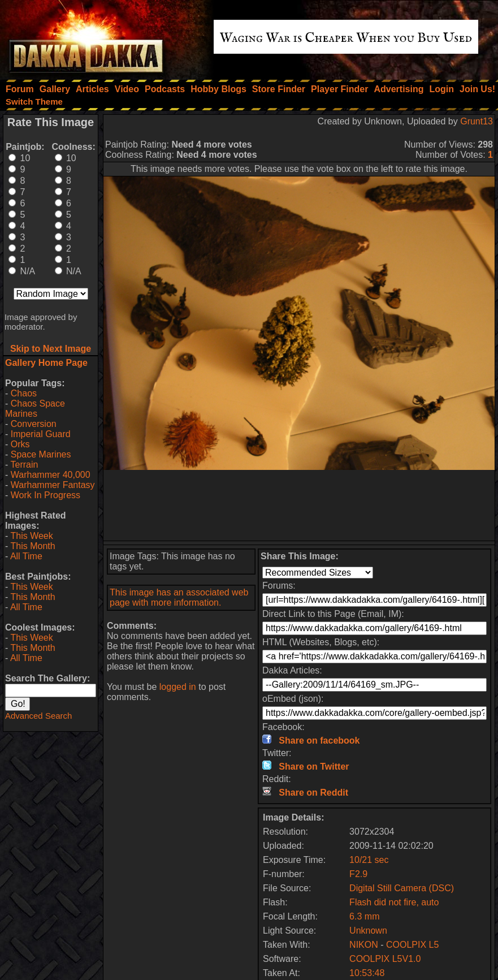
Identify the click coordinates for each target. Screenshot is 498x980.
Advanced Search (38, 716)
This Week (31, 536)
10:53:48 (367, 973)
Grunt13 (477, 121)
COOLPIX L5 (412, 945)
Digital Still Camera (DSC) (402, 888)
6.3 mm (364, 916)
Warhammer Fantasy (53, 485)
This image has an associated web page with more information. (179, 597)
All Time (26, 556)
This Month (33, 546)
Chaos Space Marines (35, 409)
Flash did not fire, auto (394, 902)
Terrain (24, 465)
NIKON (364, 945)
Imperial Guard (41, 434)
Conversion (34, 424)
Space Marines (41, 454)
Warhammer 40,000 (51, 475)
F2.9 (358, 874)
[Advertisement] (299, 505)
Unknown (368, 931)
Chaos (24, 393)
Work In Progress (46, 495)
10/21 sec (369, 860)
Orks (20, 444)
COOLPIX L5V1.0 (385, 959)
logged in (178, 687)
